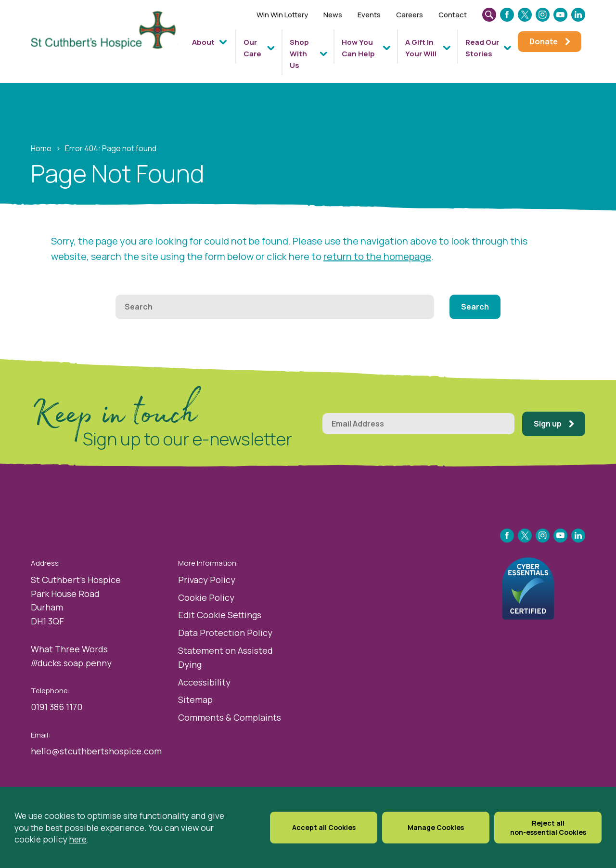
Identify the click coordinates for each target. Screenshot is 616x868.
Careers (410, 15)
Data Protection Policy (225, 633)
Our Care (252, 48)
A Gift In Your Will (421, 48)
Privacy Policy (207, 580)
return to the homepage (377, 256)
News (333, 15)
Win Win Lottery (282, 15)
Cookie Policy (206, 597)
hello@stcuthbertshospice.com (96, 751)
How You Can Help (358, 48)
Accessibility (204, 682)
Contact (453, 15)
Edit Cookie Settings (220, 615)
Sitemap (195, 700)
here (78, 839)
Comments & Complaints (230, 717)
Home (41, 148)
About (203, 42)
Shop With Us (299, 54)
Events (369, 15)
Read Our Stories (482, 48)
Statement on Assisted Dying (225, 657)
